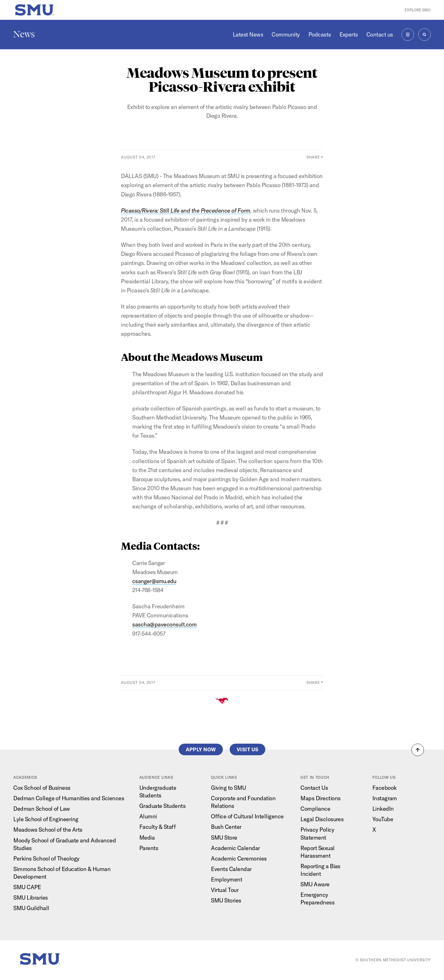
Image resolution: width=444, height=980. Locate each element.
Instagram (385, 798)
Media (147, 837)
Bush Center (226, 827)
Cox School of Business (42, 788)
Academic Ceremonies (239, 858)
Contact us (380, 34)
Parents (149, 848)
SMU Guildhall (31, 908)
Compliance (315, 809)
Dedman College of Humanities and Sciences (69, 798)
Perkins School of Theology (46, 858)
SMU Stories (226, 900)
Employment (227, 879)
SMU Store (224, 837)
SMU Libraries (30, 897)
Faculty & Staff (157, 827)
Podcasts (320, 34)
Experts (349, 34)
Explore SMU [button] (418, 10)
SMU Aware (315, 884)
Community (286, 34)
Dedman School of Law (42, 809)
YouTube (383, 819)
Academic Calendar (235, 848)
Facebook (385, 788)
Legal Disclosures (322, 819)
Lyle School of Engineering (46, 819)
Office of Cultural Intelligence (247, 816)
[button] (418, 750)
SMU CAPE (27, 887)
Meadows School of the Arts (48, 830)
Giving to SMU (228, 788)
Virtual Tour (225, 890)
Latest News (248, 34)
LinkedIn (383, 809)
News (24, 34)
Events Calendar (231, 869)
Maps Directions (320, 798)
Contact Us (314, 788)
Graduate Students (162, 806)
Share (313, 157)
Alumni (148, 816)
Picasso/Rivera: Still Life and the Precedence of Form (185, 210)
